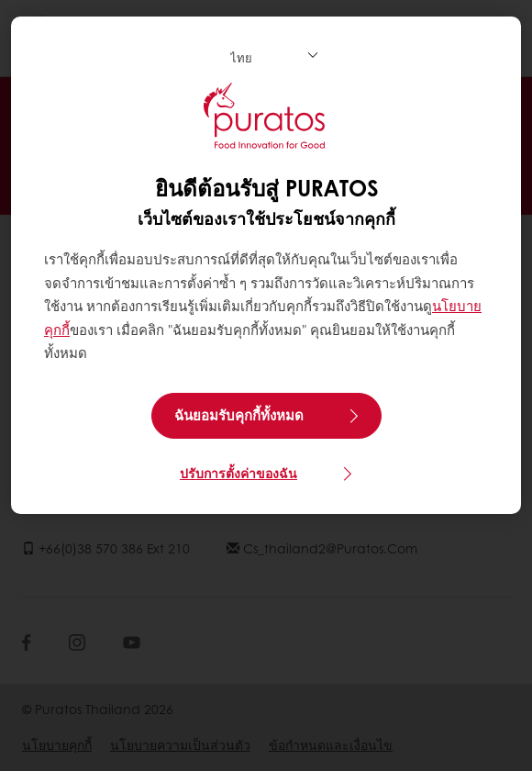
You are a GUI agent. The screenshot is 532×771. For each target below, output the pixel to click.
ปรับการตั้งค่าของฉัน (238, 473)
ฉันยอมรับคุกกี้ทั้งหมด (239, 415)
